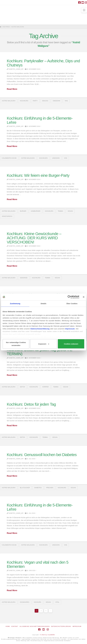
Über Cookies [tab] (72, 304)
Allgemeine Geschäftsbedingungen (35, 626)
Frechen (50, 488)
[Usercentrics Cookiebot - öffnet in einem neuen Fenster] (69, 297)
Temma (60, 211)
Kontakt (15, 626)
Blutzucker (25, 488)
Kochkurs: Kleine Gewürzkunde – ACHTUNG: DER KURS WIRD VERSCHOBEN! (34, 238)
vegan (70, 211)
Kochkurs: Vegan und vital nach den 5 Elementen (38, 564)
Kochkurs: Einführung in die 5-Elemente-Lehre (40, 120)
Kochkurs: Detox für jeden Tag (31, 404)
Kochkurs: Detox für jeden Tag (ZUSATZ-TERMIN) (40, 352)
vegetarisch (7, 216)
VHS (66, 101)
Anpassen (44, 344)
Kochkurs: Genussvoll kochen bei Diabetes (42, 455)
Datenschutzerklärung (61, 626)
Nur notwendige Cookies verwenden (16, 344)
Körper (45, 387)
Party (35, 101)
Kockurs (37, 602)
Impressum (77, 626)
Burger (23, 211)
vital (57, 602)
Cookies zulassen (71, 344)
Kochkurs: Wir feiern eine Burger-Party (38, 175)
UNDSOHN (56, 101)
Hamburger (36, 211)
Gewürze (24, 278)
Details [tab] (43, 304)
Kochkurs (24, 101)
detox (22, 387)
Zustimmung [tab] (15, 304)
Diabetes (38, 488)
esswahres (25, 602)
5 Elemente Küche (9, 158)
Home (8, 626)
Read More (12, 89)
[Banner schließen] (84, 297)
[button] (84, 10)
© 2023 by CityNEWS (47, 635)
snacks (45, 101)
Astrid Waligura (9, 101)
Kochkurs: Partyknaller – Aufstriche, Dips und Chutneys (43, 63)
